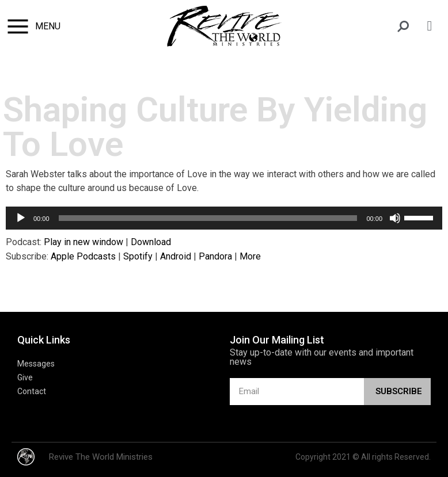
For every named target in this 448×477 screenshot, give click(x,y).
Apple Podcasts (83, 256)
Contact (32, 391)
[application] (224, 218)
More (250, 256)
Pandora (215, 256)
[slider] (208, 218)
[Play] (21, 218)
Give (25, 377)
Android (176, 256)
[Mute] (395, 218)
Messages (36, 364)
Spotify (138, 256)
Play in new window (83, 242)
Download (151, 242)
